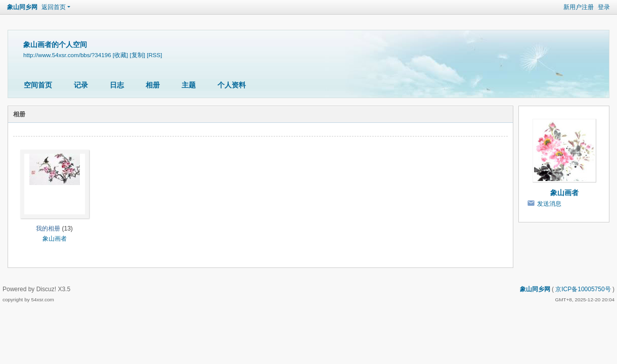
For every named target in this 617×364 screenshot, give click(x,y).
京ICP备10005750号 (583, 289)
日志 (117, 85)
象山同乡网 (22, 7)
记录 (81, 85)
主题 (189, 85)
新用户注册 (579, 7)
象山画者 (55, 239)
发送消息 (549, 204)
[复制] (138, 55)
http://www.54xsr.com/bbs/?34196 (67, 55)
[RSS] (154, 55)
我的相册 (48, 229)
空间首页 (38, 85)
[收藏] (120, 55)
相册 (153, 85)
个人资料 (232, 85)
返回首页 (54, 7)
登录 (604, 7)
